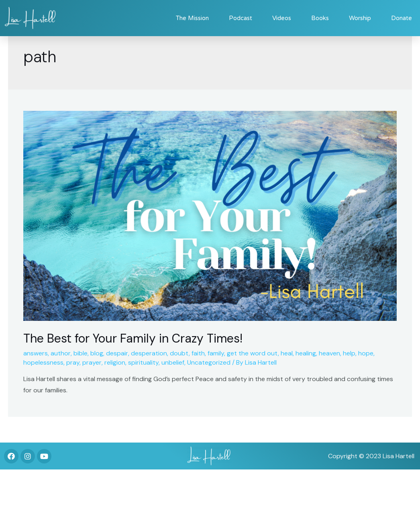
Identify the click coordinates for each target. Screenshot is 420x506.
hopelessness (43, 362)
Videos (282, 18)
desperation (149, 353)
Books (320, 18)
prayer (92, 362)
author (61, 353)
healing (306, 353)
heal (287, 353)
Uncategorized (209, 362)
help (349, 353)
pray (73, 362)
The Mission (192, 18)
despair (117, 353)
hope (366, 353)
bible (81, 353)
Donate (402, 18)
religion (115, 362)
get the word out (252, 353)
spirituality (143, 362)
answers (36, 353)
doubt (179, 353)
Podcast (241, 18)
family (216, 353)
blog (97, 353)
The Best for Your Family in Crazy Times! (133, 338)
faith (198, 353)
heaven (329, 353)
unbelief (173, 362)
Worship (360, 18)
